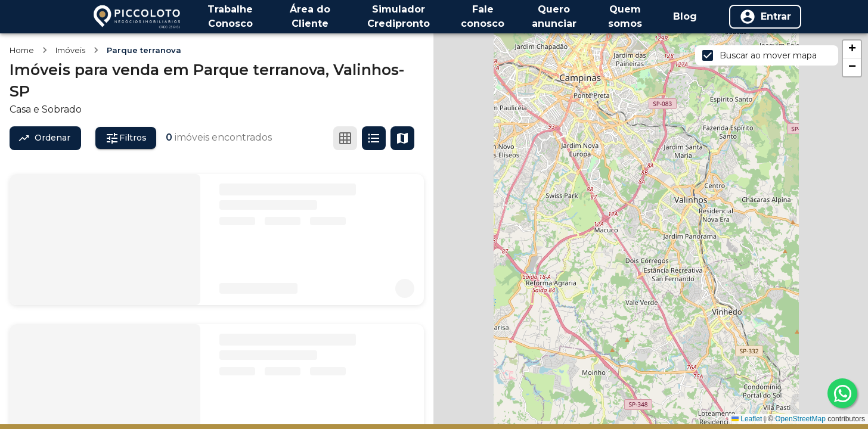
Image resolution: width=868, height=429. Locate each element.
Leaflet (747, 419)
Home (22, 50)
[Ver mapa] (402, 138)
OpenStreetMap (800, 419)
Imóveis (70, 50)
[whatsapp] (842, 393)
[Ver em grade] (345, 138)
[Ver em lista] (374, 138)
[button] (852, 49)
